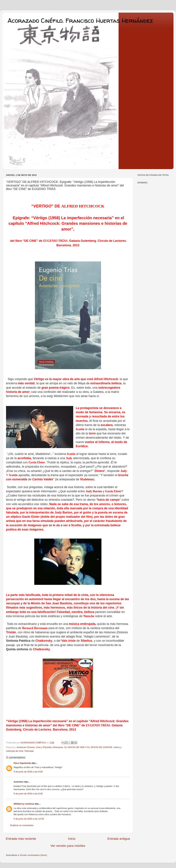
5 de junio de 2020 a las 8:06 (28, 794)
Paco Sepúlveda (22, 763)
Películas (29, 751)
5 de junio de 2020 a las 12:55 (29, 819)
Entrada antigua (119, 839)
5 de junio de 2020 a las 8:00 (28, 772)
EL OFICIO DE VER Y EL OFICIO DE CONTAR (88, 747)
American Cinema (26, 747)
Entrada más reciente (21, 839)
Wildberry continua (24, 804)
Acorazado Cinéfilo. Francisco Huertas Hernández (80, 20)
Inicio (72, 839)
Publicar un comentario (22, 825)
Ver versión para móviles (68, 846)
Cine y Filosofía (44, 747)
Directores (58, 747)
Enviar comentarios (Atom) (34, 855)
